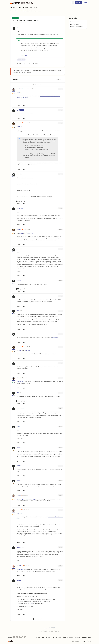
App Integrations (86, 637)
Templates (77, 637)
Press (60, 637)
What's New (34, 7)
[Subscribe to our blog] (20, 637)
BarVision (19, 363)
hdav (18, 174)
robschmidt (19, 89)
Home (12, 11)
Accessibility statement (55, 631)
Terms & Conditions (44, 631)
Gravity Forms (21, 60)
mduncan (19, 547)
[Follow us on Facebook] (14, 637)
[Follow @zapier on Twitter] (22, 637)
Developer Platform (51, 637)
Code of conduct (74, 22)
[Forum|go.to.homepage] (22, 3)
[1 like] (21, 201)
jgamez (18, 426)
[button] (79, 3)
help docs (30, 603)
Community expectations (76, 27)
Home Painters (20, 408)
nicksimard (19, 123)
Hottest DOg (20, 208)
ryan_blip (19, 280)
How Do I (23, 11)
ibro (18, 334)
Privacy (89, 641)
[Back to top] (96, 629)
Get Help (14, 7)
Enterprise (70, 637)
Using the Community (75, 24)
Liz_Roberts (20, 565)
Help (43, 637)
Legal (84, 641)
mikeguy (19, 580)
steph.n (18, 378)
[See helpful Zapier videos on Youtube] (25, 637)
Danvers (19, 495)
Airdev (18, 393)
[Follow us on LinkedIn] (17, 637)
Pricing (38, 637)
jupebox (19, 447)
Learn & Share (23, 7)
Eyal (18, 28)
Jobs (64, 637)
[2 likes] (22, 289)
